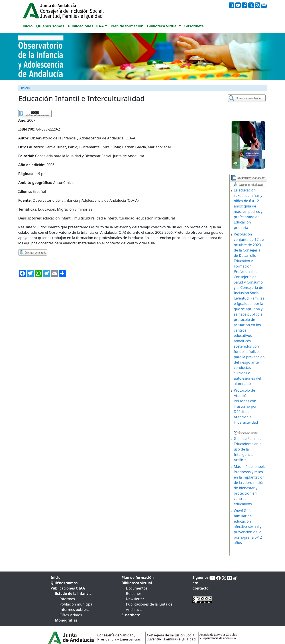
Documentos (137, 588)
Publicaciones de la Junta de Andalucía (149, 607)
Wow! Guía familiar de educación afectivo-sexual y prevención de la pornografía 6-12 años (248, 527)
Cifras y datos (71, 615)
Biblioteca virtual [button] (162, 26)
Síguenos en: (200, 580)
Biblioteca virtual (137, 583)
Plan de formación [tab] (127, 26)
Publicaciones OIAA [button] (86, 26)
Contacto (200, 588)
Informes (67, 599)
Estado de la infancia (73, 594)
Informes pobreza (74, 610)
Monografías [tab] (66, 620)
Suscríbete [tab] (194, 26)
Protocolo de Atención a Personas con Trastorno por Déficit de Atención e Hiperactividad (246, 406)
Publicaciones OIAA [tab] (68, 588)
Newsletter (135, 599)
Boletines (134, 594)
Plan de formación (138, 578)
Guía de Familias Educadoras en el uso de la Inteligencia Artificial (248, 449)
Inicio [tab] (28, 26)
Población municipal (76, 604)
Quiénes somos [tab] (50, 26)
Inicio (25, 88)
